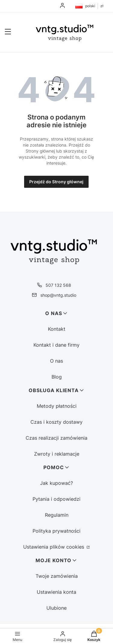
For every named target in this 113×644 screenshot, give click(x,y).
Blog (57, 377)
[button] (8, 32)
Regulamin (57, 515)
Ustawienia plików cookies (54, 547)
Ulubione (56, 608)
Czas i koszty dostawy (56, 422)
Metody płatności (57, 406)
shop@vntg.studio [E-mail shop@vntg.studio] (58, 295)
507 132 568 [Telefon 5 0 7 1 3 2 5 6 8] (58, 285)
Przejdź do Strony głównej (56, 182)
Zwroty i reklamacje (57, 454)
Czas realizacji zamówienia (56, 438)
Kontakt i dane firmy (56, 345)
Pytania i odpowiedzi (56, 499)
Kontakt (57, 329)
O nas (56, 361)
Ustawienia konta (56, 592)
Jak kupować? (56, 483)
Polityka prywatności (56, 531)
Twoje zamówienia (57, 576)
